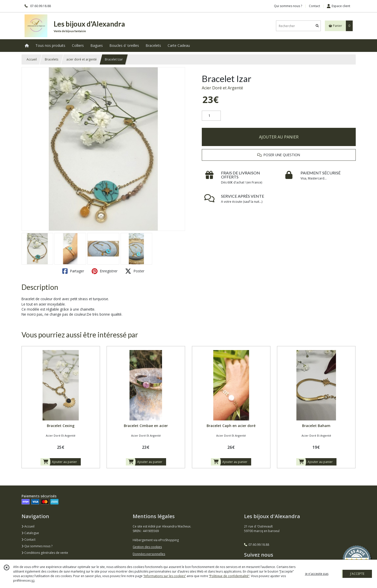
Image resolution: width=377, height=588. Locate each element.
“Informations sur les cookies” (165, 576)
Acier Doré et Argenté (222, 88)
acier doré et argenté (82, 59)
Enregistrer (105, 271)
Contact (314, 6)
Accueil (32, 59)
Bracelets (52, 59)
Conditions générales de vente (45, 553)
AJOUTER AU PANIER (279, 137)
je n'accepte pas (317, 574)
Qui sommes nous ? (37, 546)
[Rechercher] (317, 26)
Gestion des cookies (147, 547)
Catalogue (30, 533)
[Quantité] (211, 116)
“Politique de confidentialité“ (229, 576)
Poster (135, 271)
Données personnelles (149, 554)
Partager (73, 271)
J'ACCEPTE (357, 574)
